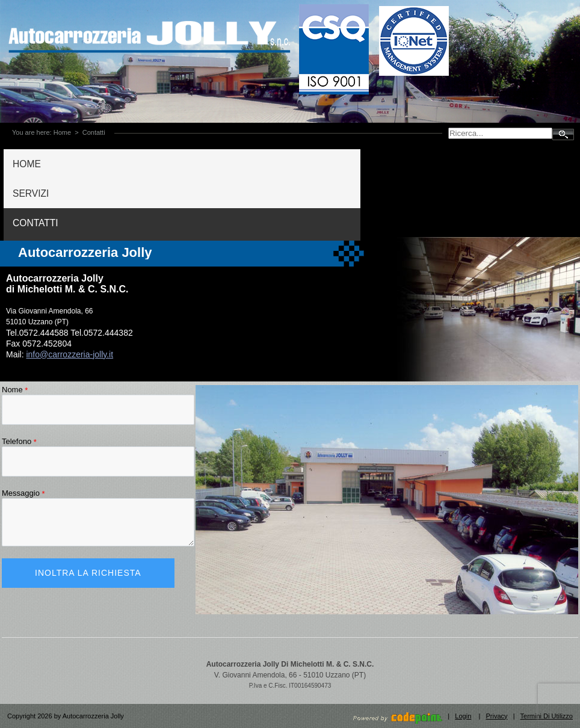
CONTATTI (35, 223)
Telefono (19, 441)
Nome (15, 390)
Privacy (497, 716)
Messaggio (23, 493)
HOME (27, 164)
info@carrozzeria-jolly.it (69, 354)
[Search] (500, 133)
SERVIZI (31, 193)
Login (463, 716)
